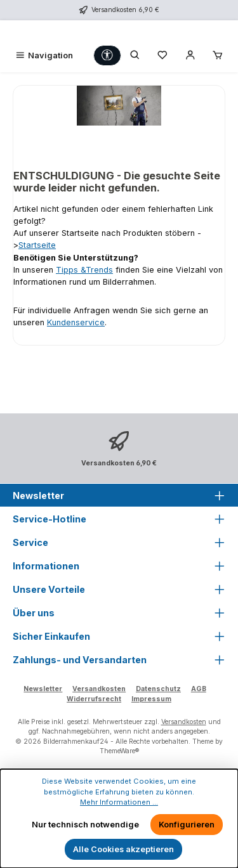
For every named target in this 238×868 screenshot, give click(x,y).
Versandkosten (99, 689)
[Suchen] (135, 55)
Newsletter (43, 689)
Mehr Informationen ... (119, 802)
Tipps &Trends (84, 270)
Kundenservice (76, 322)
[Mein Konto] (190, 55)
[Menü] (44, 55)
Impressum (151, 699)
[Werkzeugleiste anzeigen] (107, 55)
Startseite (37, 245)
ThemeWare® (119, 751)
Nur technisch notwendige (85, 825)
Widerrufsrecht (94, 699)
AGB (199, 689)
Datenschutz (158, 689)
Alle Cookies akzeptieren (123, 849)
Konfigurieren (187, 825)
